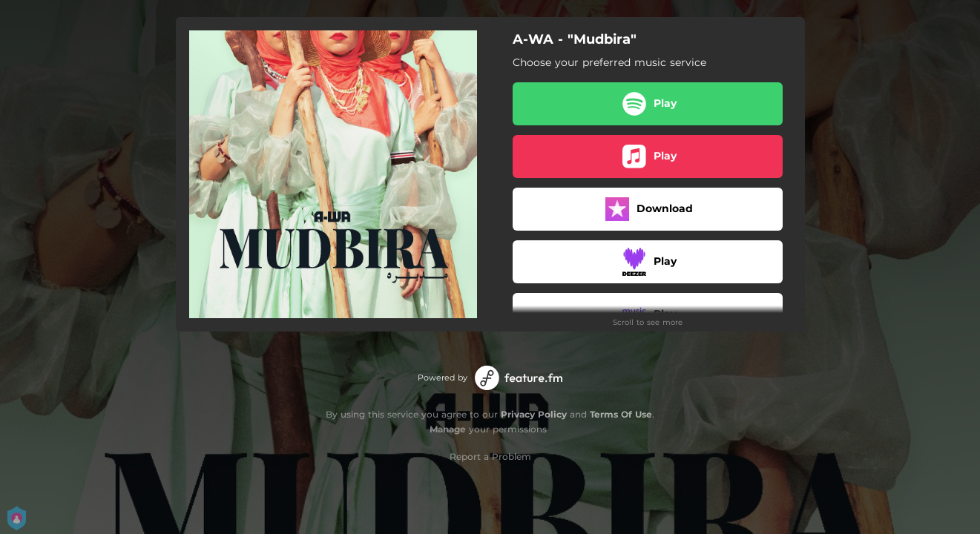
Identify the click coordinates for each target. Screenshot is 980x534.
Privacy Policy (534, 414)
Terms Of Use (621, 414)
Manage (448, 429)
